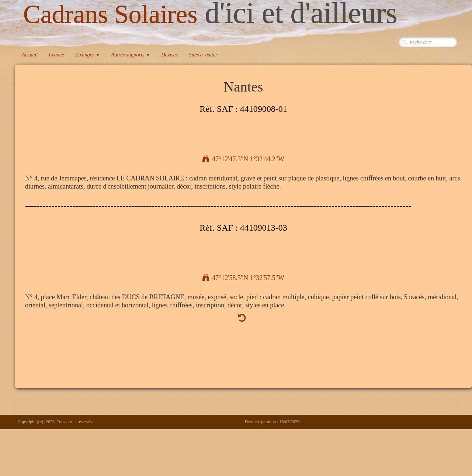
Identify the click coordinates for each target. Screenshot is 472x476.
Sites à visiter (203, 55)
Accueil (30, 55)
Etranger (88, 55)
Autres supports (131, 55)
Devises (169, 55)
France (56, 55)
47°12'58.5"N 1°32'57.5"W (243, 278)
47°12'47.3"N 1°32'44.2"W (243, 159)
